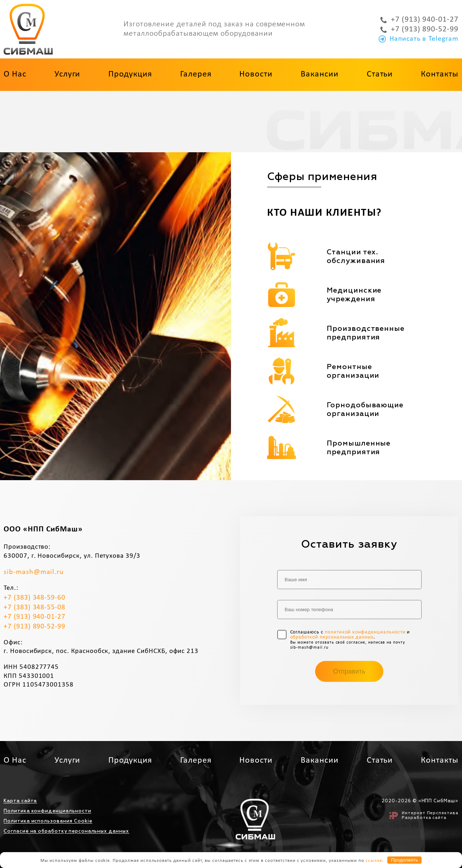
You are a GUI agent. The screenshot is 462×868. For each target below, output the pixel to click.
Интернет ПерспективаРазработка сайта (424, 815)
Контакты (440, 74)
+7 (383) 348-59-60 (34, 598)
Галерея (196, 74)
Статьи (380, 74)
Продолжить (405, 860)
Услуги (67, 74)
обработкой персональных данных (332, 637)
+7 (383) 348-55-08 (34, 608)
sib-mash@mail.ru (34, 572)
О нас (15, 74)
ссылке (374, 860)
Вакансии (320, 74)
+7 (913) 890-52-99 (419, 30)
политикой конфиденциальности (365, 632)
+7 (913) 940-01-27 (419, 20)
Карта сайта (20, 801)
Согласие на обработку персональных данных (66, 831)
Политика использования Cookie (48, 821)
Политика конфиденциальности (47, 811)
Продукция (130, 74)
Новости (256, 74)
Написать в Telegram (419, 39)
